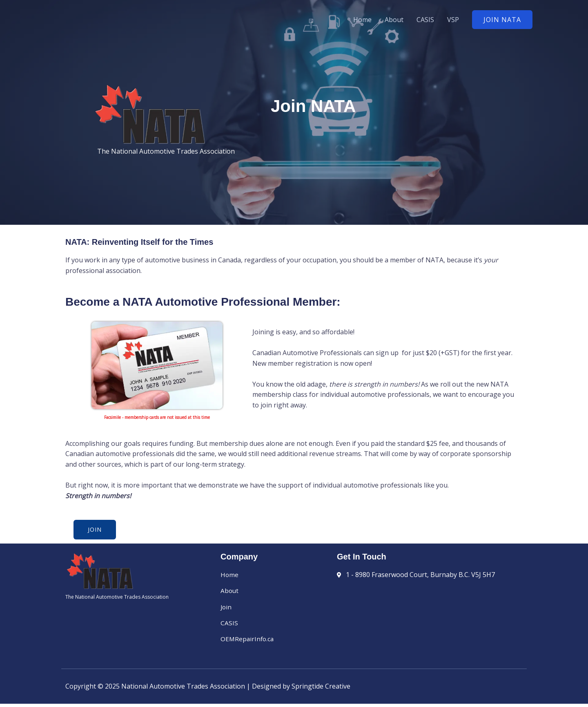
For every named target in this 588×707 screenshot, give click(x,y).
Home (362, 20)
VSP (453, 20)
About (394, 20)
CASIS (425, 20)
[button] (502, 20)
